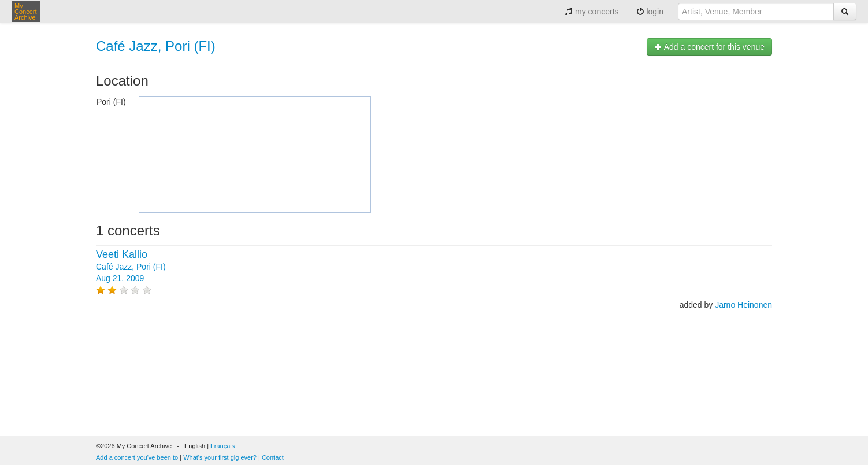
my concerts (591, 12)
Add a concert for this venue (709, 47)
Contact (273, 457)
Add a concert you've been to (137, 457)
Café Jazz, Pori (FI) (156, 46)
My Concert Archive (26, 12)
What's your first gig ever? (220, 457)
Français (222, 446)
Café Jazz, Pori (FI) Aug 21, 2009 (131, 267)
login (650, 12)
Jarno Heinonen (743, 305)
